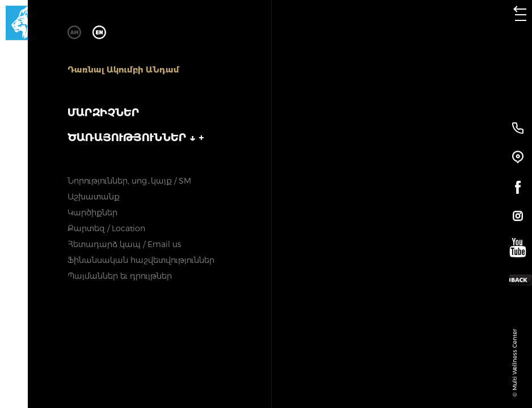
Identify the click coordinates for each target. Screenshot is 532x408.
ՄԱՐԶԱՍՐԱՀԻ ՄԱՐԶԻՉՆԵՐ (96, 133)
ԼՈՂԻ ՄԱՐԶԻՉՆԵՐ (308, 133)
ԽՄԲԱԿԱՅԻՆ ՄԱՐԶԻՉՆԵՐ (202, 133)
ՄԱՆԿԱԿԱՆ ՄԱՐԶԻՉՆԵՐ (414, 133)
